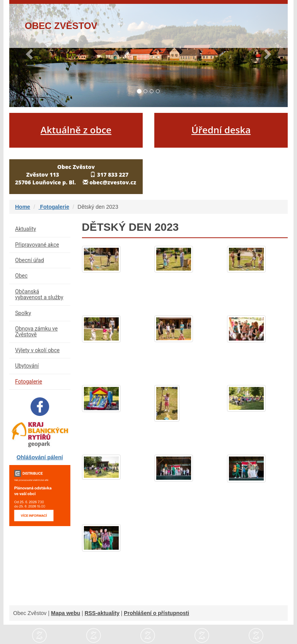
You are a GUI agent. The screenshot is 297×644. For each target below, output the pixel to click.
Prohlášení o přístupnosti (156, 613)
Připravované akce (37, 245)
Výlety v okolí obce (37, 350)
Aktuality (26, 229)
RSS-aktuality (102, 613)
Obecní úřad (30, 260)
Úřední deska (221, 130)
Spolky (23, 313)
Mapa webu (66, 613)
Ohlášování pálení (40, 457)
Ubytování (27, 366)
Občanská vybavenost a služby (39, 294)
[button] (30, 54)
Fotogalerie (54, 207)
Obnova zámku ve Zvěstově (36, 331)
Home (23, 207)
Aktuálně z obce (76, 130)
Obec (21, 276)
